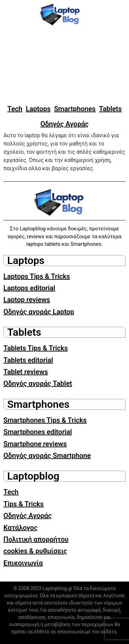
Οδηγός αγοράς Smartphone (47, 456)
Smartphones (75, 109)
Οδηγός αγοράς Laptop (39, 312)
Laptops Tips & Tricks (37, 276)
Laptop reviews (27, 300)
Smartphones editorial (38, 432)
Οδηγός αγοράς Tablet (38, 383)
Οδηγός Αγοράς (64, 124)
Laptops (38, 109)
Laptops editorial (29, 288)
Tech (15, 109)
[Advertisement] (64, 65)
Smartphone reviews (35, 444)
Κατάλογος (20, 528)
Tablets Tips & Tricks (36, 348)
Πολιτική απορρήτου (36, 539)
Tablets (110, 109)
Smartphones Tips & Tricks (45, 420)
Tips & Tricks (24, 504)
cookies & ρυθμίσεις (35, 551)
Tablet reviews (26, 372)
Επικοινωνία (23, 563)
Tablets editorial (28, 360)
